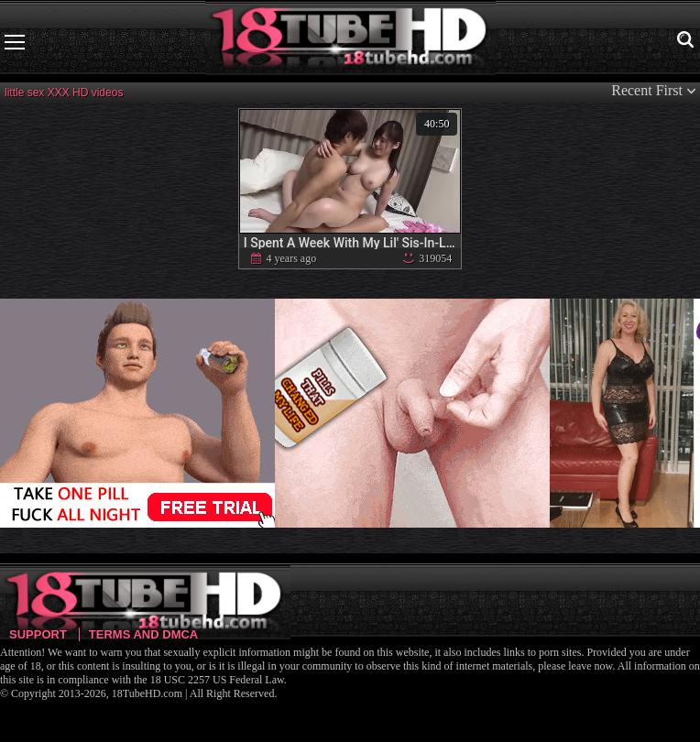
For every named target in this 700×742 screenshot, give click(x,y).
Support (38, 634)
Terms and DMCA (143, 634)
